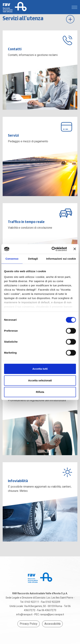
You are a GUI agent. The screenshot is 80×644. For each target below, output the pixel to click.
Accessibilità (52, 624)
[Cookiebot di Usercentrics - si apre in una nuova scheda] (52, 249)
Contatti (15, 49)
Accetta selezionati (40, 380)
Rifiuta (40, 392)
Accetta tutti (40, 369)
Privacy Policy (29, 624)
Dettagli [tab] (33, 259)
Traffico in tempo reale (26, 222)
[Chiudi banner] (75, 249)
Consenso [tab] (12, 259)
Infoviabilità (18, 481)
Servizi (13, 135)
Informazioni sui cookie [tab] (61, 259)
